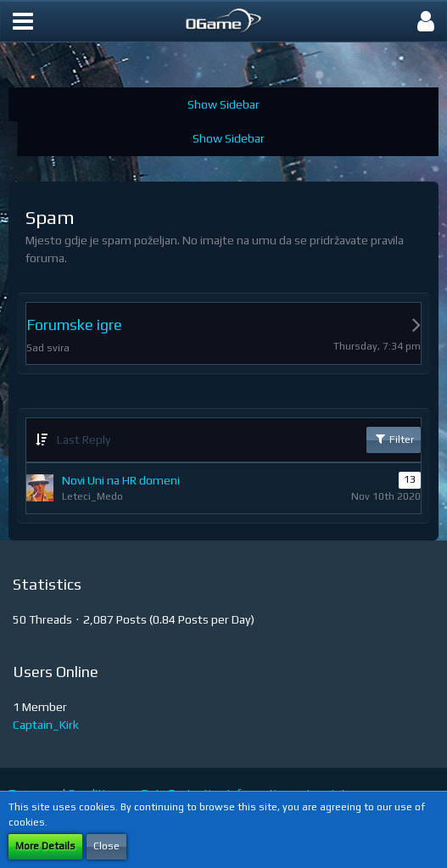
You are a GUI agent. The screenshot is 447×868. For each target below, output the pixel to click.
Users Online (56, 672)
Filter (394, 439)
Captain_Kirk (46, 725)
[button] (23, 21)
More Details (45, 846)
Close (106, 846)
